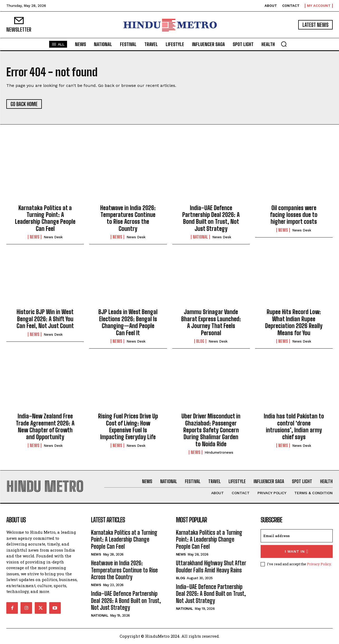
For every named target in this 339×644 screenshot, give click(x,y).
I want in (297, 551)
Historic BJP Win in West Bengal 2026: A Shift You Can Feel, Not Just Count (45, 319)
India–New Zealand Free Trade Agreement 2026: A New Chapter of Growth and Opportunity (45, 427)
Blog (200, 341)
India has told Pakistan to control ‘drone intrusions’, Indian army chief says (294, 427)
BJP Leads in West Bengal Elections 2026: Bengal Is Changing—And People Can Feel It (128, 323)
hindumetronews (219, 452)
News (35, 237)
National (200, 237)
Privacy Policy (319, 564)
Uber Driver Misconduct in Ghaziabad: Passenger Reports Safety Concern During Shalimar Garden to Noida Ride (211, 430)
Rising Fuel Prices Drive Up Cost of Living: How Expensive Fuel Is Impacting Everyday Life (128, 427)
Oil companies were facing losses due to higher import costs (294, 215)
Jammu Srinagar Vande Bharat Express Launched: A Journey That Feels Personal (211, 323)
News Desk (53, 237)
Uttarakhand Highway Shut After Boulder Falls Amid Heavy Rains (211, 567)
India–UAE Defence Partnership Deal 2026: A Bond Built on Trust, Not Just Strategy (211, 218)
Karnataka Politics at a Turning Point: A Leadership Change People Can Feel (45, 218)
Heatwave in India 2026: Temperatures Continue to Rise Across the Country (128, 218)
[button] (284, 44)
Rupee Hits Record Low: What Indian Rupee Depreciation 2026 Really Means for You (294, 323)
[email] (297, 536)
